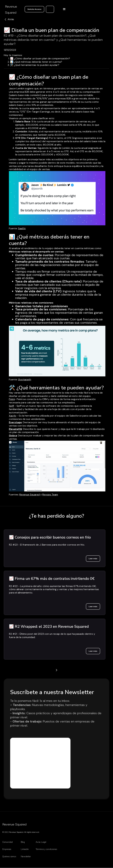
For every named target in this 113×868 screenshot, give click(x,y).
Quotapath (25, 379)
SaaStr (22, 228)
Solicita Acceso (34, 9)
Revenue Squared (30, 495)
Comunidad (8, 842)
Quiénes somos (9, 856)
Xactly (13, 416)
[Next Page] (56, 670)
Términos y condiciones (46, 849)
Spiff (11, 406)
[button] (64, 9)
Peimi (12, 399)
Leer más (93, 558)
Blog (23, 842)
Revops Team (50, 495)
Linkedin (25, 849)
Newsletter (26, 856)
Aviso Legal (41, 842)
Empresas (7, 849)
